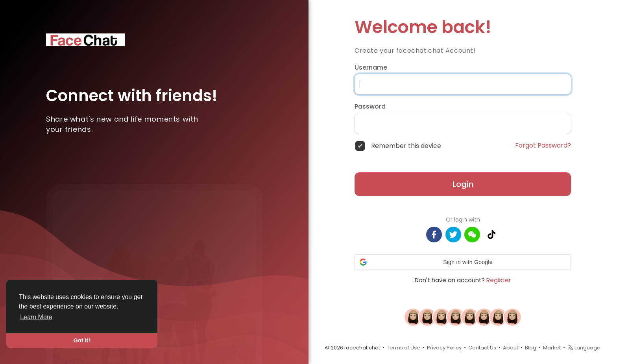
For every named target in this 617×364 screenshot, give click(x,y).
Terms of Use (404, 348)
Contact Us (482, 348)
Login (463, 184)
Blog (531, 348)
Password (370, 107)
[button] (463, 262)
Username (371, 68)
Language (584, 348)
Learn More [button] (36, 317)
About (511, 348)
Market (552, 348)
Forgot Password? (543, 146)
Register (499, 280)
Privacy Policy (444, 348)
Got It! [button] (82, 340)
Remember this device (406, 146)
